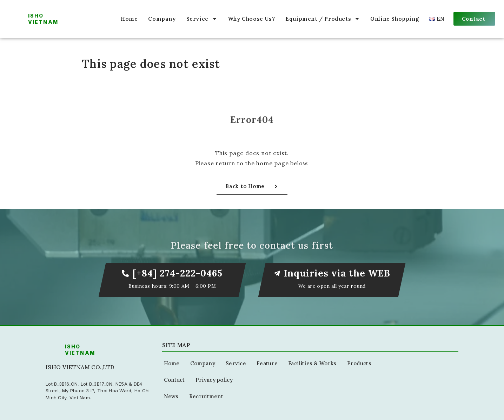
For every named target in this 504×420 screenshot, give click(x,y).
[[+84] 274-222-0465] (125, 273)
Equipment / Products (323, 19)
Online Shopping (394, 19)
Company (162, 19)
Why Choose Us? (251, 19)
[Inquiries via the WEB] (277, 273)
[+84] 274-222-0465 (177, 273)
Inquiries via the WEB (337, 273)
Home (129, 19)
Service (202, 19)
